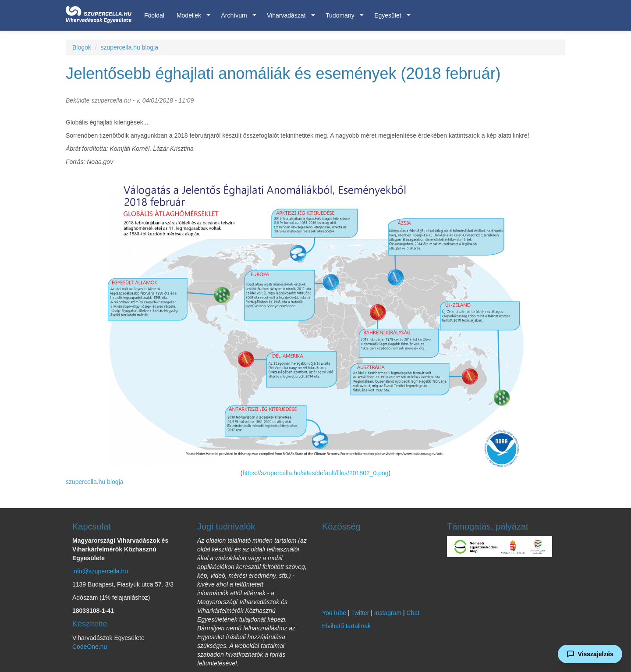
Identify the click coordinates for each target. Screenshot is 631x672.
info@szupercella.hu (100, 571)
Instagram (388, 613)
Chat (413, 613)
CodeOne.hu (90, 647)
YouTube (334, 613)
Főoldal (154, 15)
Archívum (235, 16)
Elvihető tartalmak (346, 626)
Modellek (190, 16)
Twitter (360, 613)
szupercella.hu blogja (129, 47)
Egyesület (389, 16)
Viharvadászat (288, 16)
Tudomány (342, 16)
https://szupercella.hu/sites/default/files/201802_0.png (315, 473)
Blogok (82, 47)
